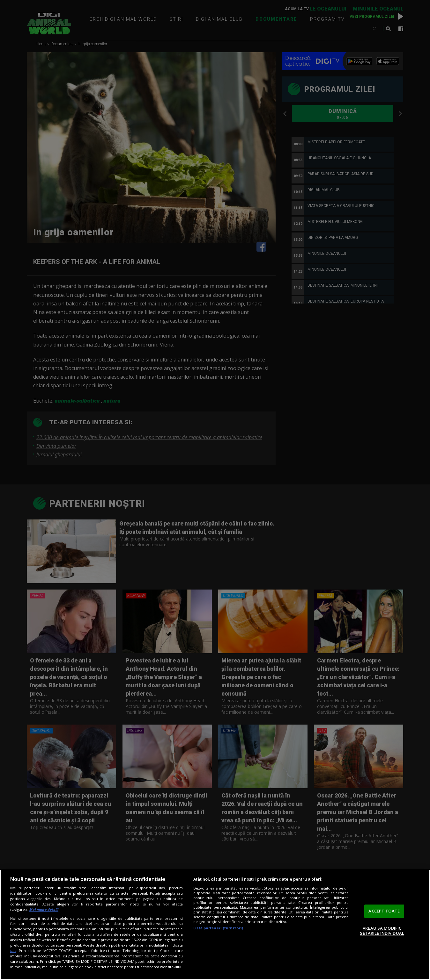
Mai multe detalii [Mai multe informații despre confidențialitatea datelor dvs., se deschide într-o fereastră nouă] (44, 909)
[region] (215, 925)
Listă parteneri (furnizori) (218, 928)
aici (13, 951)
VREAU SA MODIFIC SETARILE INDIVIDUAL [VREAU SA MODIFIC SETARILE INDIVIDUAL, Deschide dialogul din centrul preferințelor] (382, 931)
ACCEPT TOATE (384, 911)
